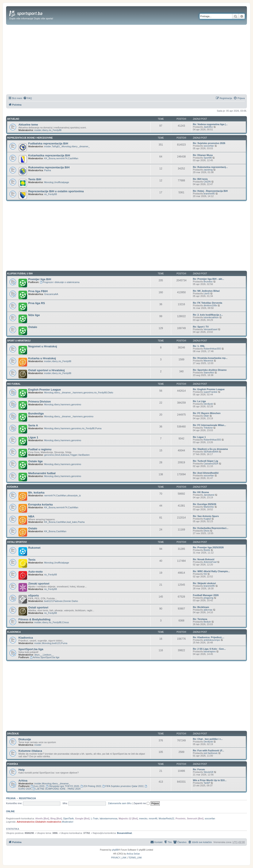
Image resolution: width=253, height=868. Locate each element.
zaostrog (208, 170)
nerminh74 (62, 158)
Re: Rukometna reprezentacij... (210, 167)
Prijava (11, 798)
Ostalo (33, 327)
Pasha (47, 170)
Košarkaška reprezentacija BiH (49, 155)
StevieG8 (208, 772)
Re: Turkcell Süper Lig (205, 461)
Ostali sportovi (38, 607)
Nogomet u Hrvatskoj (43, 346)
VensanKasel (210, 329)
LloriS (207, 293)
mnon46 (153, 818)
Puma (98, 428)
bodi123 (48, 601)
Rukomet (34, 548)
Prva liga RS (37, 303)
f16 (205, 574)
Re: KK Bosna (201, 492)
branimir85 (209, 194)
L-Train (95, 818)
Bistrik (207, 550)
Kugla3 (207, 519)
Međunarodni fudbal (42, 473)
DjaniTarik (68, 818)
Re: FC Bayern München (207, 413)
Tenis (32, 560)
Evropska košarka (40, 504)
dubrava (65, 455)
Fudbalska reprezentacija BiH (48, 143)
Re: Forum (199, 769)
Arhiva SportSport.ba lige (45, 657)
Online (10, 811)
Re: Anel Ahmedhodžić (206, 473)
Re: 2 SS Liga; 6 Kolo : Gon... (209, 649)
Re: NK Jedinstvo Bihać (206, 291)
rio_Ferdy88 (55, 130)
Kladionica (26, 638)
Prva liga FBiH (38, 291)
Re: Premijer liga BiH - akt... (209, 279)
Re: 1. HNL (199, 346)
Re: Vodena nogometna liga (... (210, 124)
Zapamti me (141, 803)
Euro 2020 (38, 786)
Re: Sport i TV (201, 327)
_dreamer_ (84, 146)
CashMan (73, 158)
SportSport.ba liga (31, 649)
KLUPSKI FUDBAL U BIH (20, 274)
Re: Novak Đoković (204, 559)
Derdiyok (208, 404)
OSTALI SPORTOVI (17, 542)
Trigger (74, 455)
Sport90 (208, 158)
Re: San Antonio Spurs (206, 516)
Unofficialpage (62, 182)
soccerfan (209, 146)
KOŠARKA (13, 487)
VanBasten (84, 455)
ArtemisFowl (210, 562)
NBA (31, 516)
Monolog (66, 146)
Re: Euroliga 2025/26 (205, 504)
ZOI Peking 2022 (91, 786)
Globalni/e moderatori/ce (48, 822)
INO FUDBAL (14, 384)
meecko (143, 818)
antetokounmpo (212, 640)
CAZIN (207, 182)
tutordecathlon (211, 317)
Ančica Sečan (133, 854)
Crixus (65, 622)
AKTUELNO (13, 119)
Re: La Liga (199, 401)
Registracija (27, 798)
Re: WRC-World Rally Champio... (211, 571)
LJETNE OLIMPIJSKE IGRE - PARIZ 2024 (56, 789)
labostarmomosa (108, 818)
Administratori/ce (26, 822)
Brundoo (208, 282)
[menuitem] (28, 98)
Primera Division (39, 402)
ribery (45, 130)
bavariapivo (210, 651)
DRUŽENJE (13, 734)
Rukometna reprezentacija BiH (49, 167)
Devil (57, 455)
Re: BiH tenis (200, 179)
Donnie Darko (71, 601)
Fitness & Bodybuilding (34, 619)
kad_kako (72, 522)
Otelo (110, 393)
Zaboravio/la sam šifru (120, 803)
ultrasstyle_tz (74, 495)
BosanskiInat (124, 833)
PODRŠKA (13, 764)
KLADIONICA (14, 632)
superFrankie (210, 392)
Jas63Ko (208, 127)
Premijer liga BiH (40, 279)
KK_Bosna (50, 158)
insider (38, 130)
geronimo (88, 393)
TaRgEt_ (56, 146)
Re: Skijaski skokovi (204, 583)
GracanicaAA (51, 294)
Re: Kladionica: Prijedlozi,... (209, 637)
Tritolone (208, 428)
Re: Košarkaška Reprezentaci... (211, 528)
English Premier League (44, 390)
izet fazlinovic (211, 753)
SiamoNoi (209, 373)
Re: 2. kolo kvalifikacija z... (208, 315)
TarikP (207, 783)
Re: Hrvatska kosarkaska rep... (210, 358)
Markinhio (209, 507)
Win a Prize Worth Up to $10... (210, 780)
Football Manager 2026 (206, 595)
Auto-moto (35, 572)
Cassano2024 (211, 464)
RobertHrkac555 (212, 349)
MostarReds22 (166, 818)
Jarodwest (209, 495)
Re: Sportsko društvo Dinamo (210, 370)
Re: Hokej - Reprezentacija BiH (210, 191)
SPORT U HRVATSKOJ (19, 341)
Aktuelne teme (28, 125)
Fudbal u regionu (40, 449)
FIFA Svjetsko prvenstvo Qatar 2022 (123, 786)
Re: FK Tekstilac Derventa (208, 303)
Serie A (33, 425)
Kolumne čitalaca (30, 751)
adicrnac (208, 610)
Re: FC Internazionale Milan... (209, 425)
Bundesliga (36, 413)
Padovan (58, 601)
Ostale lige (35, 461)
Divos (207, 531)
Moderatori (68, 822)
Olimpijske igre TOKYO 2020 (62, 786)
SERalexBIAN (211, 452)
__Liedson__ (47, 655)
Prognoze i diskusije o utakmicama (60, 282)
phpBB (115, 850)
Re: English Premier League (209, 389)
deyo (37, 655)
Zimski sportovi (39, 584)
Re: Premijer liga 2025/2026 (208, 547)
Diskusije (25, 739)
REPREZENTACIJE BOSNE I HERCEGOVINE (30, 138)
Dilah (206, 416)
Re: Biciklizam (201, 607)
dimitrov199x (210, 305)
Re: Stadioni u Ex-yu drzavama (210, 449)
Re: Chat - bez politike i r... (208, 739)
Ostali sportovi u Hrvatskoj (46, 370)
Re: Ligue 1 (199, 437)
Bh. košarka (36, 493)
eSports (34, 596)
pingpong (208, 598)
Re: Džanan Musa (203, 155)
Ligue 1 (33, 437)
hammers (78, 393)
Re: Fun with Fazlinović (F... (209, 750)
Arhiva (23, 781)
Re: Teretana (200, 619)
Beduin (207, 622)
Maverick (208, 361)
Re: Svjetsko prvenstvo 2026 (209, 143)
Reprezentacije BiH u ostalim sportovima (56, 191)
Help (22, 770)
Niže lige (34, 315)
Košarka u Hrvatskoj (42, 358)
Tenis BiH (35, 179)
